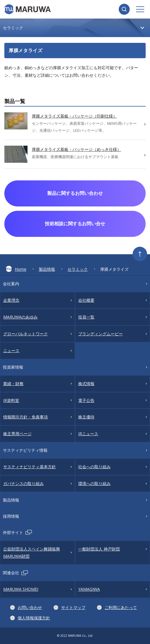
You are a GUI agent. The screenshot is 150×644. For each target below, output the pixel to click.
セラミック (78, 269)
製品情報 (47, 269)
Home (16, 269)
